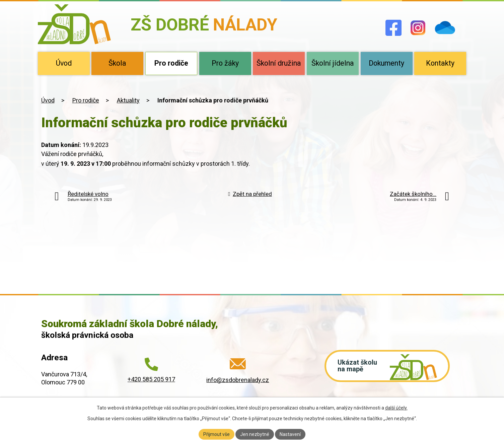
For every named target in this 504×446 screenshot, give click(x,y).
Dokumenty (386, 63)
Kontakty (440, 63)
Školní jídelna (333, 63)
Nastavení (290, 434)
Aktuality (128, 100)
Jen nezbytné (255, 434)
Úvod (64, 63)
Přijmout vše (217, 434)
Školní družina (279, 63)
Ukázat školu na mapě (358, 366)
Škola (117, 63)
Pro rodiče (171, 63)
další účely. (396, 408)
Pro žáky (225, 63)
